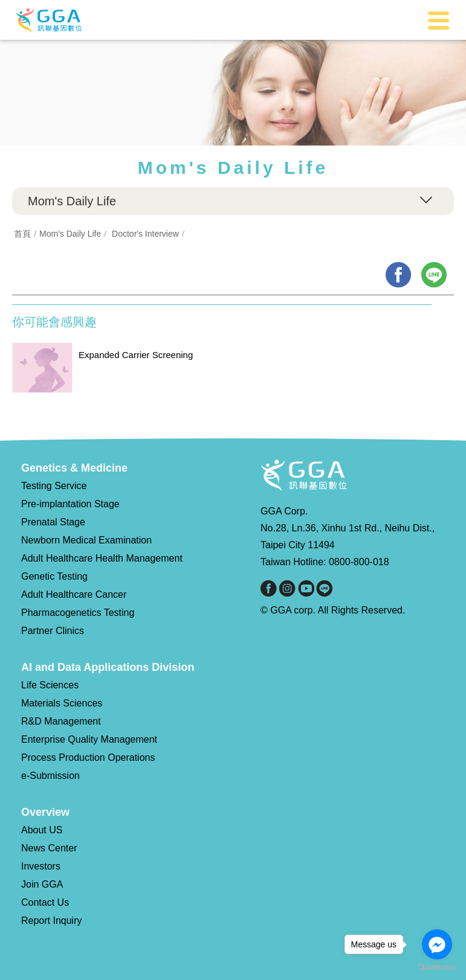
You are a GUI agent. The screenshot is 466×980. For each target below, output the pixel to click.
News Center (49, 848)
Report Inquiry (52, 921)
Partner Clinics (53, 631)
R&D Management (61, 721)
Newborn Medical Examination (86, 540)
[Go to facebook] (437, 944)
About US (42, 830)
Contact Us (45, 902)
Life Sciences (50, 685)
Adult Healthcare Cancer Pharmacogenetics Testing (78, 604)
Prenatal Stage (53, 522)
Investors (41, 866)
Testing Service (54, 486)
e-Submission (50, 776)
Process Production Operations (88, 757)
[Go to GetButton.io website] (437, 968)
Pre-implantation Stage (70, 504)
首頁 (22, 234)
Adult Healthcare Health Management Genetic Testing (102, 567)
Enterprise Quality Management (89, 739)
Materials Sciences (62, 703)
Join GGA (42, 884)
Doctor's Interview (145, 234)
